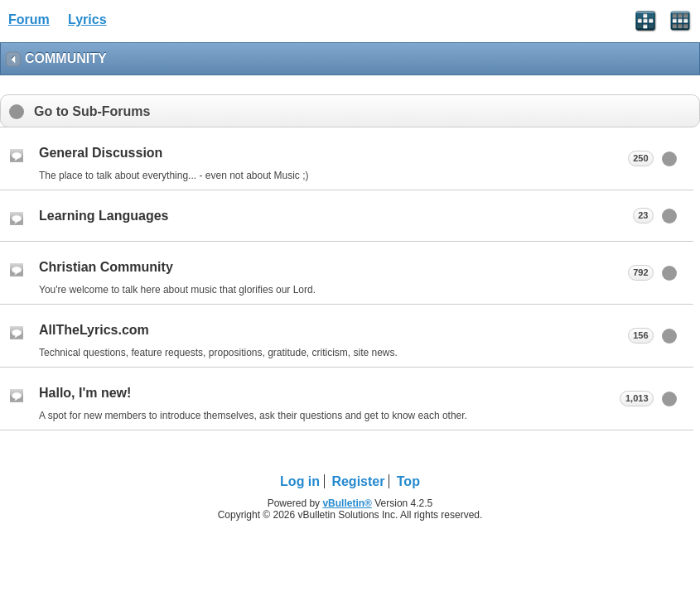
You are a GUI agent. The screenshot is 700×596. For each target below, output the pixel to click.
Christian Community (106, 267)
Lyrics (87, 19)
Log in (300, 481)
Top (408, 481)
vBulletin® (347, 503)
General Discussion (101, 153)
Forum (29, 19)
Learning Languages (104, 216)
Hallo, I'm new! (85, 393)
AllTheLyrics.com (94, 330)
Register (358, 481)
